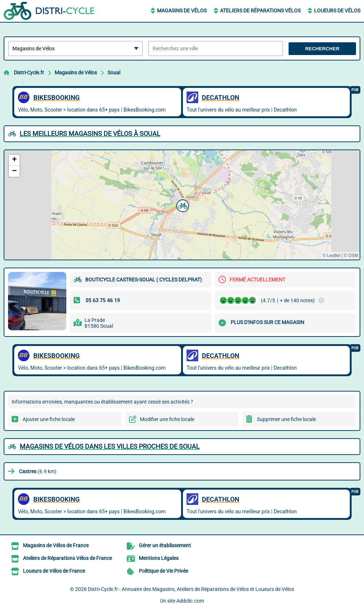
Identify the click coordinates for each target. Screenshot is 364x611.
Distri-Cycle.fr (29, 73)
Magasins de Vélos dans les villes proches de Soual (110, 446)
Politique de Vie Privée (163, 571)
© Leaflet (331, 256)
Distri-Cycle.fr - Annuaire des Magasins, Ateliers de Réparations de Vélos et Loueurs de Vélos (191, 589)
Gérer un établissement (165, 545)
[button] (182, 205)
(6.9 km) (38, 471)
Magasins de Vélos (182, 11)
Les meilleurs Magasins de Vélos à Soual (90, 134)
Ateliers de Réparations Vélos (260, 11)
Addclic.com (190, 601)
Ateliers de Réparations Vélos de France (67, 558)
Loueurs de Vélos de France (54, 571)
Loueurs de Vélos (337, 11)
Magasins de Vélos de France (56, 545)
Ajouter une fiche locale (49, 419)
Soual (114, 73)
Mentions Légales (159, 558)
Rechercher (322, 49)
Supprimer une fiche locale (286, 419)
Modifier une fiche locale (167, 419)
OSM (353, 256)
